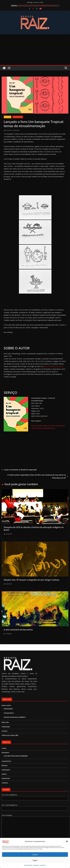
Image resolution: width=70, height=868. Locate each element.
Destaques (5, 753)
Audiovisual (6, 778)
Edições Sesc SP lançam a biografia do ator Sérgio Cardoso (32, 580)
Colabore (5, 783)
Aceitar (35, 855)
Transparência (9, 713)
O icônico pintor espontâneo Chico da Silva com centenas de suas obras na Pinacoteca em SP (38, 476)
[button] (67, 841)
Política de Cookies (28, 865)
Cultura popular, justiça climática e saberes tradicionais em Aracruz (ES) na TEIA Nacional (37, 7)
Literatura (8, 117)
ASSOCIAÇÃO (8, 709)
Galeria (4, 774)
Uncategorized (18, 117)
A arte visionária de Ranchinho (18, 630)
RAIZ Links (5, 722)
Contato (5, 731)
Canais (4, 748)
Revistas (5, 765)
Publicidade (6, 727)
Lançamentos (6, 761)
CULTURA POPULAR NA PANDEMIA (16, 756)
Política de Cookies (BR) (10, 735)
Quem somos (6, 705)
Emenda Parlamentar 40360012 (15, 717)
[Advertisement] (35, 50)
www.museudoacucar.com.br (53, 366)
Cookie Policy (36, 865)
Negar (35, 860)
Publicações (6, 770)
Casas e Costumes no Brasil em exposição (19, 470)
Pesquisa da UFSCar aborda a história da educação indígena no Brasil (34, 529)
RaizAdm (17, 130)
